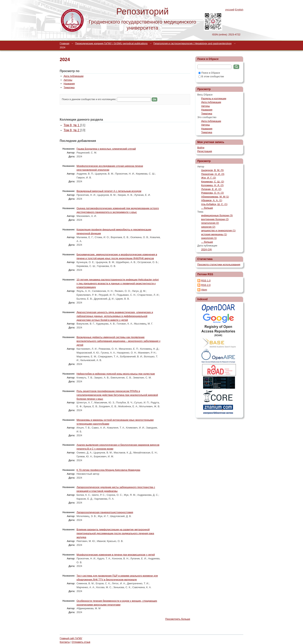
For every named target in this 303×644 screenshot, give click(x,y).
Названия (69, 84)
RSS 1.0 (206, 281)
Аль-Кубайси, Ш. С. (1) (214, 204)
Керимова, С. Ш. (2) (213, 182)
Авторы (68, 80)
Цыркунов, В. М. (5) (212, 170)
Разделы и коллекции (214, 98)
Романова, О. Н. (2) (212, 193)
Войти (201, 148)
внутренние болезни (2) (215, 219)
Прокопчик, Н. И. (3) (213, 174)
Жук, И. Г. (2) (209, 178)
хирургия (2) (208, 227)
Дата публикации (74, 76)
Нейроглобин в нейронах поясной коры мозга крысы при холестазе (116, 374)
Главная (64, 43)
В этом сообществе (211, 76)
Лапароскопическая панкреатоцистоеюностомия (105, 512)
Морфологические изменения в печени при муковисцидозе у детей (116, 555)
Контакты (65, 642)
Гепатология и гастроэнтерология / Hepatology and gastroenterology (193, 43)
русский (230, 10)
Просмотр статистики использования (219, 264)
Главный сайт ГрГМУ (71, 638)
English (239, 10)
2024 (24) (207, 249)
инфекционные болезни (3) (217, 215)
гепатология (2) (210, 223)
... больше (207, 208)
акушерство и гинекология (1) (218, 230)
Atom (204, 290)
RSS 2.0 (206, 285)
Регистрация (205, 151)
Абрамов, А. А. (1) (212, 200)
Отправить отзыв (81, 642)
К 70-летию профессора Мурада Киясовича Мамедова (108, 470)
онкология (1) (209, 238)
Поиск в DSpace (209, 73)
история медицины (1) (214, 234)
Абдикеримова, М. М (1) (215, 197)
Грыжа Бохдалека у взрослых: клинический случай (106, 149)
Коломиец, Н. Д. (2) (212, 185)
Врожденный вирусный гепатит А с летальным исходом (109, 191)
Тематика (69, 87)
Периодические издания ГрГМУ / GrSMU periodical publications (111, 43)
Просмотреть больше (178, 619)
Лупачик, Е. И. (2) (211, 189)
